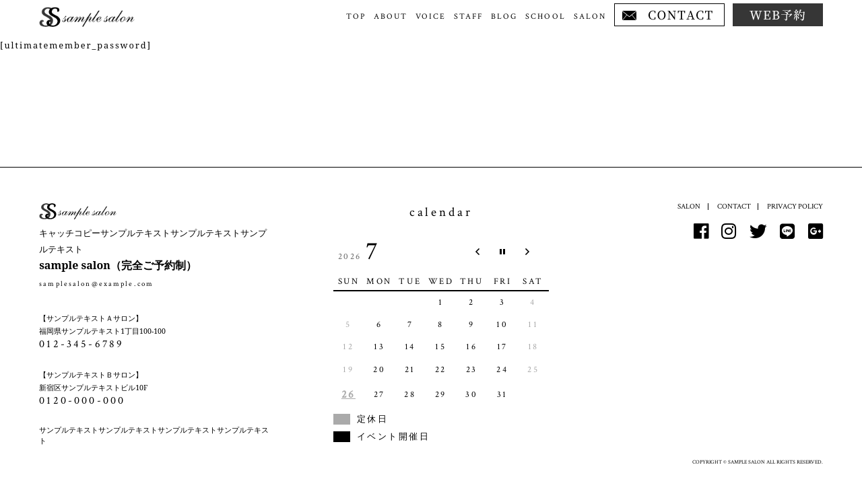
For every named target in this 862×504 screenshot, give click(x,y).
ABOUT (391, 16)
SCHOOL (545, 16)
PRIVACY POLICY (795, 207)
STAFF (468, 16)
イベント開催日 (394, 437)
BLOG (504, 16)
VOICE (431, 16)
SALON (590, 16)
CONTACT (734, 207)
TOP (356, 16)
